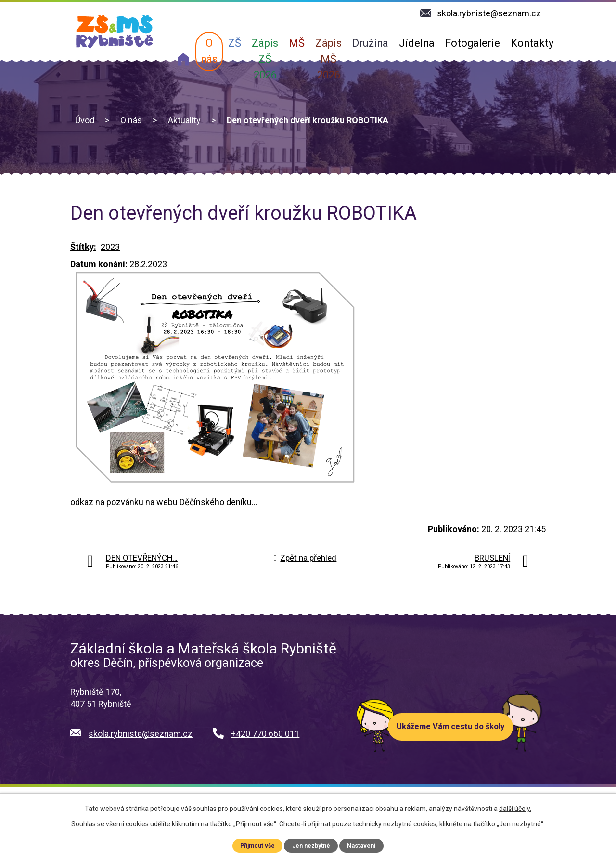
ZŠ (235, 43)
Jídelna (417, 43)
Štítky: (83, 247)
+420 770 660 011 (265, 734)
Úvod (183, 59)
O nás (209, 51)
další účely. (515, 809)
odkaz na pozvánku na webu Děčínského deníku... (164, 502)
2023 (110, 247)
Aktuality (184, 120)
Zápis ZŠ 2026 (265, 59)
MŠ (297, 43)
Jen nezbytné (311, 845)
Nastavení (362, 845)
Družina (370, 43)
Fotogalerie (473, 43)
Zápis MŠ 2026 (328, 59)
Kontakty (532, 43)
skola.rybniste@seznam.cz (141, 734)
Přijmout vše (257, 845)
